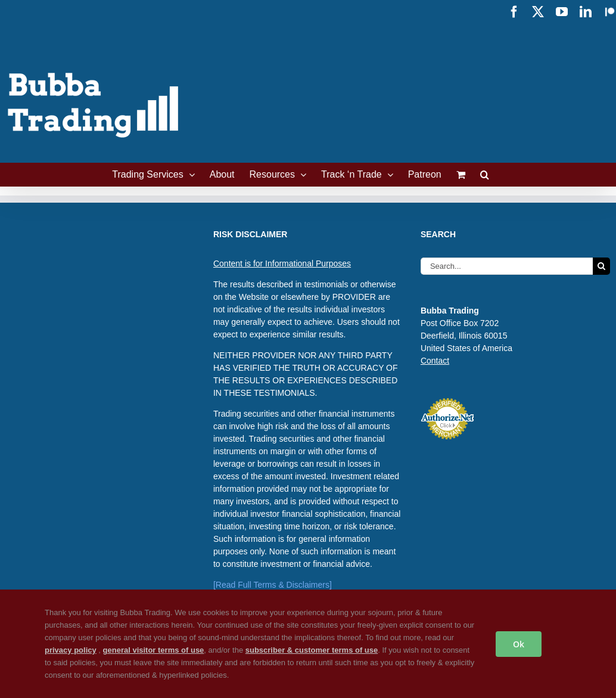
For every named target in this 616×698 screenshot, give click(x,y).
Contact (435, 361)
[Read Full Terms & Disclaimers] (273, 585)
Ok (519, 644)
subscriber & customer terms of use (312, 650)
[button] (485, 175)
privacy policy (71, 650)
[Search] (601, 266)
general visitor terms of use (154, 650)
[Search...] (507, 266)
